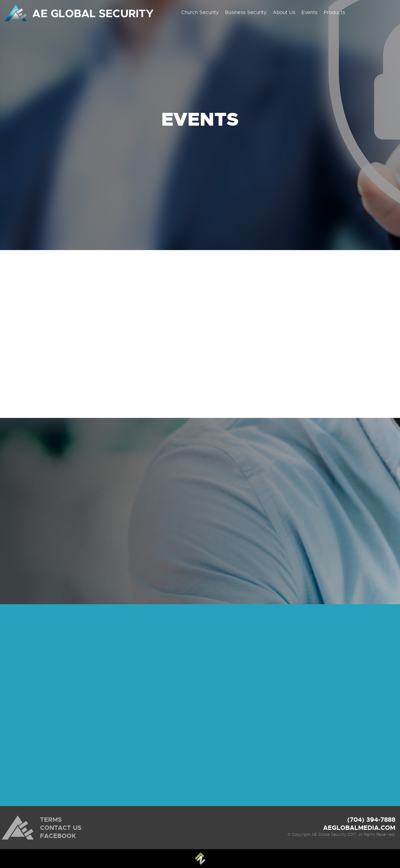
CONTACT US (61, 828)
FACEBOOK (58, 836)
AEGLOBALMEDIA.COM (359, 828)
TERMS (51, 820)
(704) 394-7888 (371, 820)
